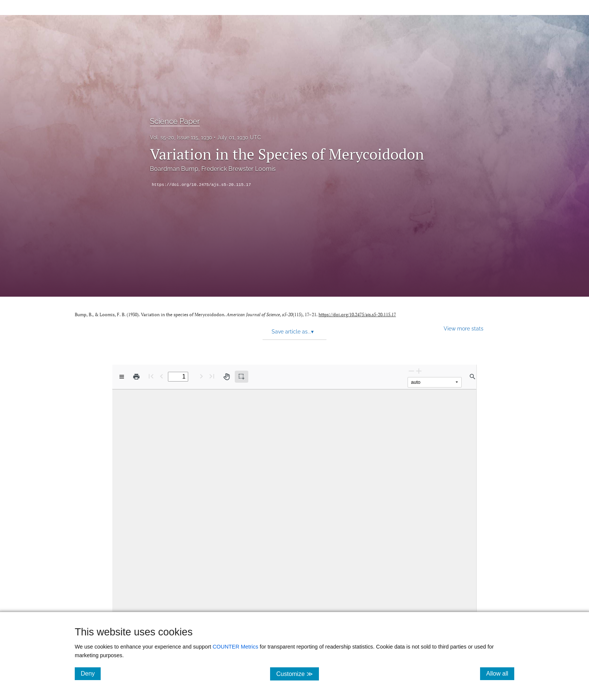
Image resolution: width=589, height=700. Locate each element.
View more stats (464, 328)
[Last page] (212, 376)
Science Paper (175, 121)
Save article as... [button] (293, 332)
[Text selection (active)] (242, 377)
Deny (91, 673)
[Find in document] (473, 377)
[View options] (122, 377)
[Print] (136, 377)
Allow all (500, 673)
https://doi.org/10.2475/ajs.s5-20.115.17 (201, 185)
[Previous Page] (162, 376)
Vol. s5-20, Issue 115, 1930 (181, 137)
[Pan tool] (227, 377)
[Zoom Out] (411, 371)
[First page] (151, 376)
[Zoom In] (419, 371)
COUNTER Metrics (236, 647)
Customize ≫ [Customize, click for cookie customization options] (297, 674)
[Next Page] (201, 376)
